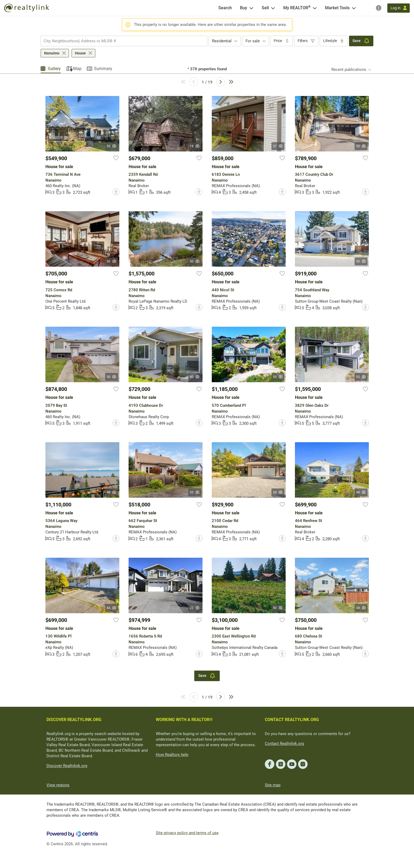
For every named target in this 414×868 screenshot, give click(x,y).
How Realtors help (172, 755)
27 (278, 261)
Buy (244, 8)
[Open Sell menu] (273, 8)
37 (278, 146)
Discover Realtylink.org (67, 766)
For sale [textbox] (253, 41)
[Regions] (379, 8)
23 (195, 608)
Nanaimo (52, 53)
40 (195, 377)
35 (195, 492)
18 (195, 146)
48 (112, 492)
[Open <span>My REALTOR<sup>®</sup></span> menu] (315, 8)
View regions (58, 785)
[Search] (225, 8)
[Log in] (399, 8)
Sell (265, 8)
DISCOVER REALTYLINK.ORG (74, 720)
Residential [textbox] (222, 41)
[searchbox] (121, 41)
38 (361, 608)
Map (77, 69)
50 (112, 146)
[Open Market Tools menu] (354, 8)
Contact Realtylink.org (284, 744)
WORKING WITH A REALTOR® (184, 720)
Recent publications (349, 70)
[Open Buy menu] (251, 8)
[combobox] (124, 41)
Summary (103, 69)
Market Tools (337, 8)
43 (112, 608)
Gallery (54, 69)
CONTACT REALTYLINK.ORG (292, 720)
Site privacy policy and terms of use (187, 833)
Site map (273, 785)
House (80, 53)
